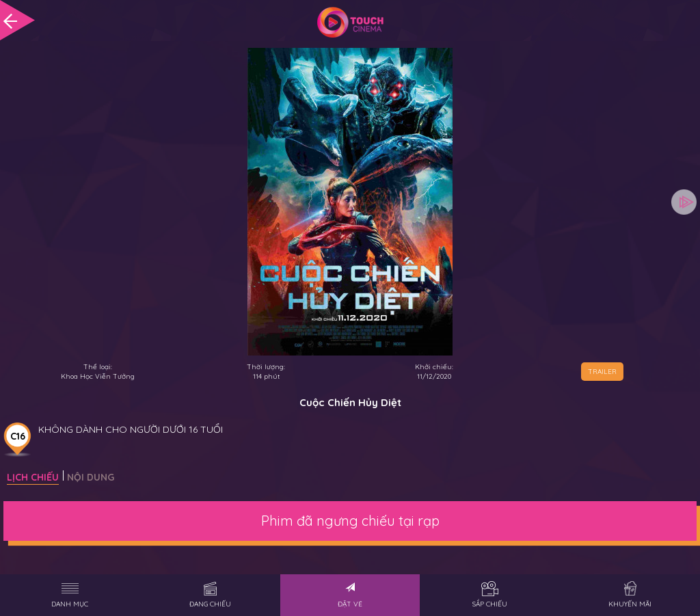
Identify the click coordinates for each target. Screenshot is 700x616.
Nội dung (91, 477)
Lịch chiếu (33, 477)
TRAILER (602, 372)
